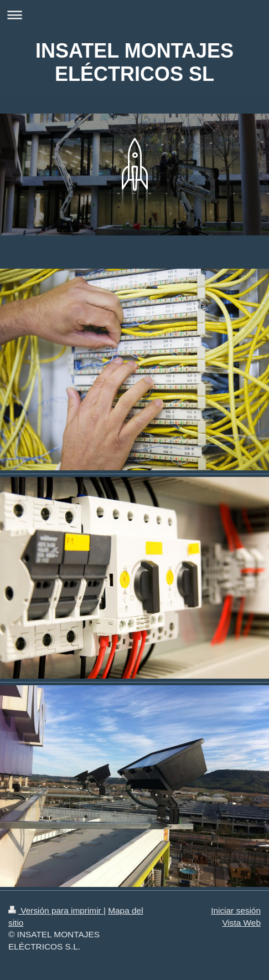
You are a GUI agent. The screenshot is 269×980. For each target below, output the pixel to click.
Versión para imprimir (56, 910)
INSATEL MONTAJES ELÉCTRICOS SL (134, 62)
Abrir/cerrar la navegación (134, 15)
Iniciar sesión (236, 910)
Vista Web (241, 923)
